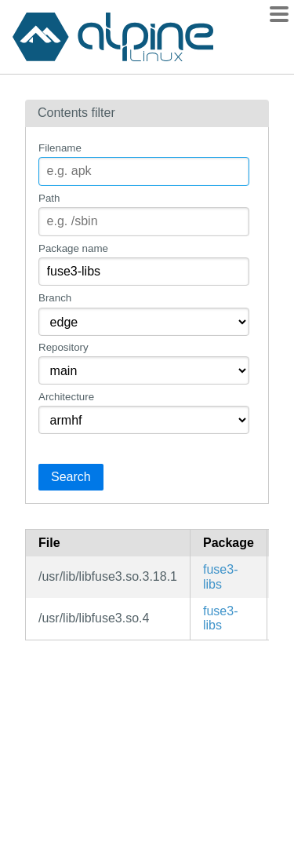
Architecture (66, 397)
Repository (64, 347)
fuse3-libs (220, 576)
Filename (60, 148)
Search (71, 477)
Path (49, 198)
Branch (55, 298)
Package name (73, 248)
